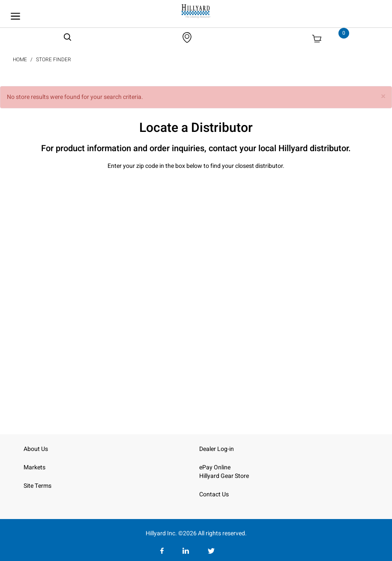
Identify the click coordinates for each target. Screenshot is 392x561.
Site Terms (37, 486)
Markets (34, 467)
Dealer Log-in (217, 449)
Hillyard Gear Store (224, 476)
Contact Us (214, 494)
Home (20, 60)
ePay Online (215, 467)
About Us (36, 449)
